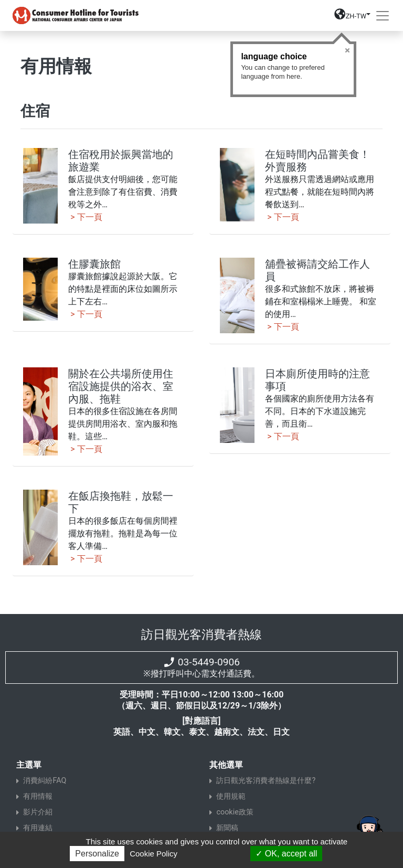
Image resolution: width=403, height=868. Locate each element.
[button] (352, 18)
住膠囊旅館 (94, 264)
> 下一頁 (85, 217)
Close (347, 50)
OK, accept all (286, 854)
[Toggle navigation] (383, 16)
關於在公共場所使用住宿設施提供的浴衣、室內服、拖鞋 (121, 386)
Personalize (97, 854)
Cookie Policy (153, 854)
